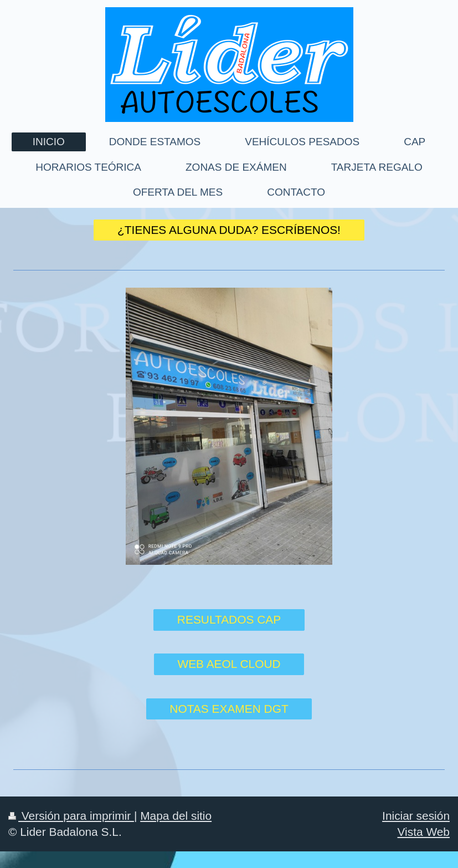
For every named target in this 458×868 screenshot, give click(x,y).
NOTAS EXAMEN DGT (229, 709)
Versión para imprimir (71, 816)
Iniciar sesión (416, 816)
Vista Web (424, 832)
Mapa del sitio (176, 816)
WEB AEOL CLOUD (229, 664)
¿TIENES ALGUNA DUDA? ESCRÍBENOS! (229, 230)
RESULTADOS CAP (229, 619)
